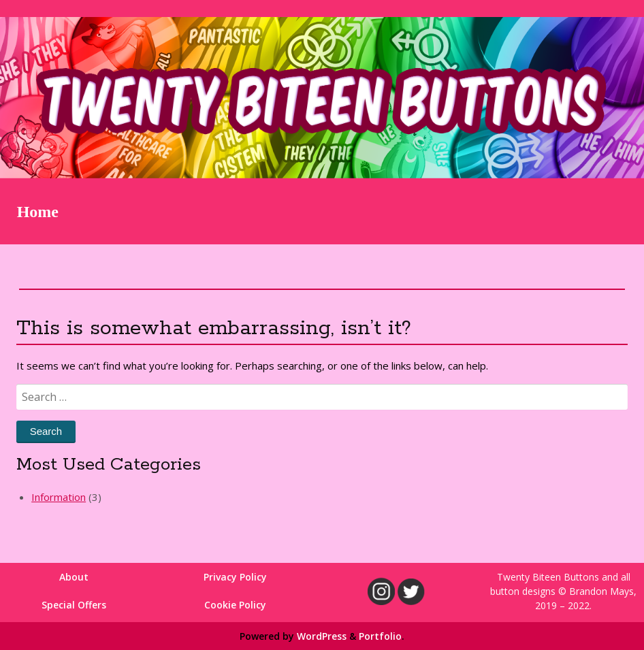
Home (38, 212)
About (74, 577)
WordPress (322, 636)
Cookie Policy (235, 605)
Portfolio (380, 636)
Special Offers (74, 605)
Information (59, 497)
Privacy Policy (235, 577)
